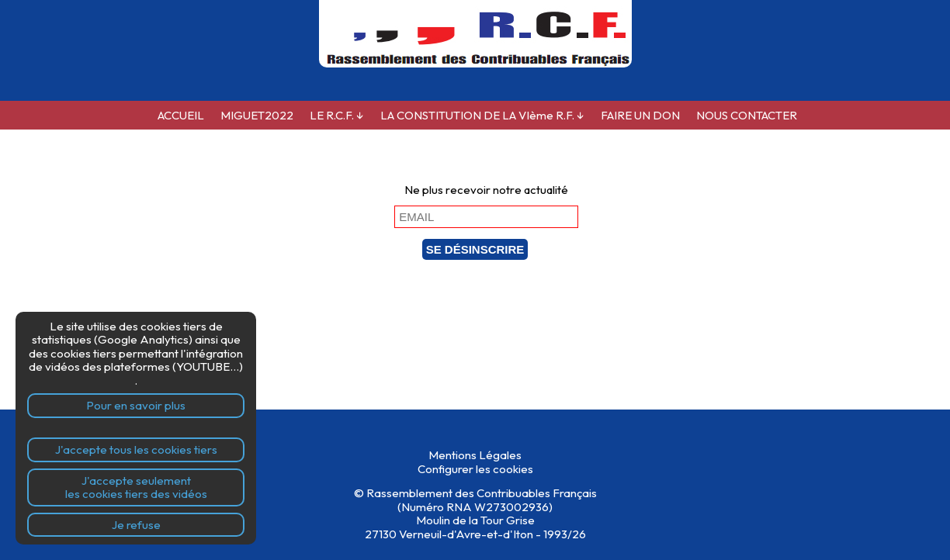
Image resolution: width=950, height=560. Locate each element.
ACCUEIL (181, 115)
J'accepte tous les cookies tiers (136, 449)
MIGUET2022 (257, 115)
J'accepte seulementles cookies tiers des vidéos (136, 487)
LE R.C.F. (337, 115)
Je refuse (136, 525)
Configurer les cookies (475, 469)
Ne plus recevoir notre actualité (486, 190)
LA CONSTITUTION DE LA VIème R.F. (482, 115)
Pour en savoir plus (136, 405)
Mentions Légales (475, 455)
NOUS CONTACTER (747, 115)
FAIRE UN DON (640, 115)
